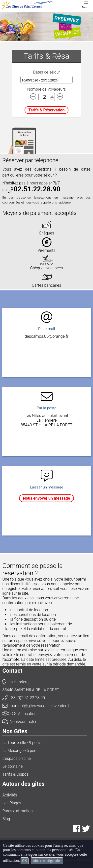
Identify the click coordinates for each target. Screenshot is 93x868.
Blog (6, 819)
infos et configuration (47, 861)
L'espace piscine (16, 758)
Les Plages (12, 803)
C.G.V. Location (19, 714)
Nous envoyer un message (47, 498)
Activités (10, 795)
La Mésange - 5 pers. (20, 751)
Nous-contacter (19, 722)
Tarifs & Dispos (15, 774)
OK (25, 861)
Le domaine (12, 766)
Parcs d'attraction (17, 811)
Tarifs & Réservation (47, 110)
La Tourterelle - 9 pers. (21, 743)
